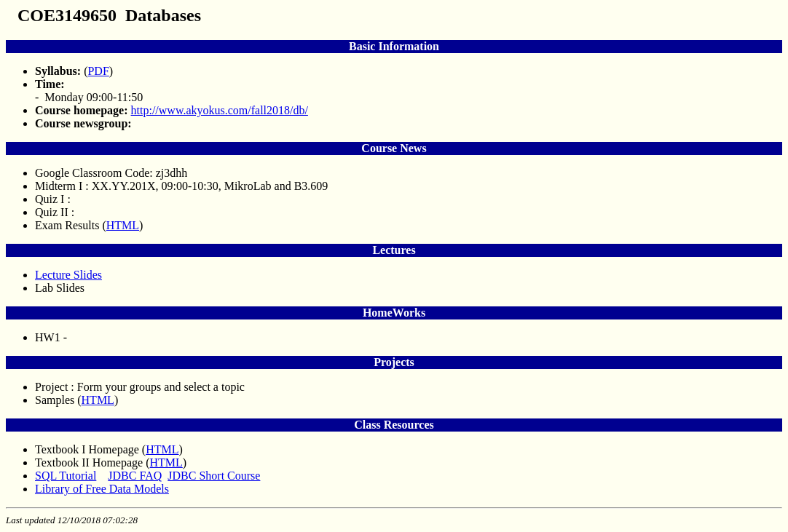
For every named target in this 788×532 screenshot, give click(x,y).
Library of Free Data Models (102, 489)
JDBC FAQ (135, 476)
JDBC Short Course (214, 476)
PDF (98, 71)
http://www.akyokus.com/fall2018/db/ (220, 110)
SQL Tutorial (66, 476)
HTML (123, 225)
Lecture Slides (68, 275)
